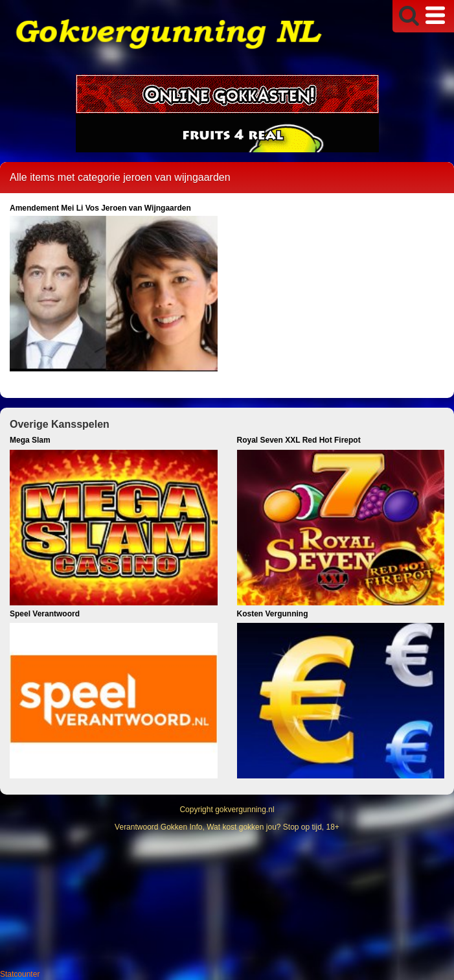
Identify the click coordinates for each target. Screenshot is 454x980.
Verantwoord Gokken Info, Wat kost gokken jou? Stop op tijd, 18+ (227, 827)
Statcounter (20, 974)
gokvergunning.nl (244, 810)
